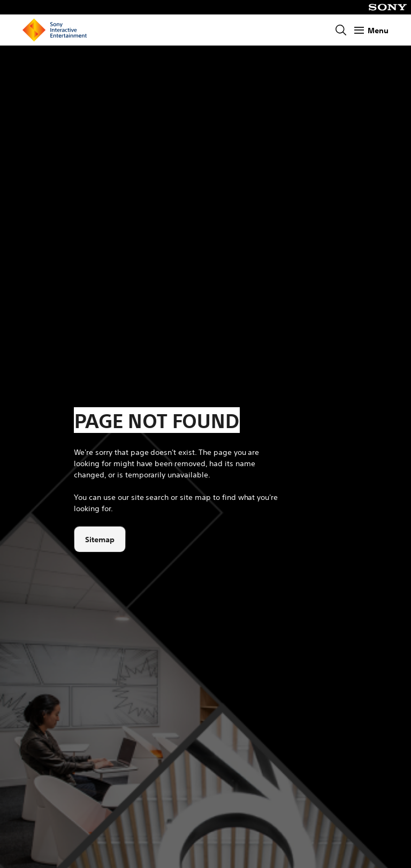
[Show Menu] (371, 30)
